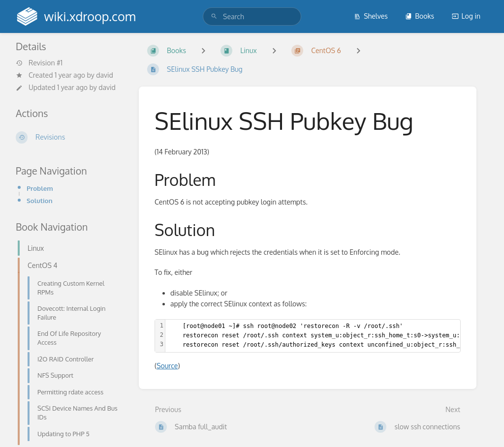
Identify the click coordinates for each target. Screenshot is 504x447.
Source (167, 366)
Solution (40, 200)
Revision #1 (39, 63)
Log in (466, 16)
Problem (40, 188)
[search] (252, 16)
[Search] (214, 16)
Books (420, 16)
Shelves (371, 16)
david (105, 75)
